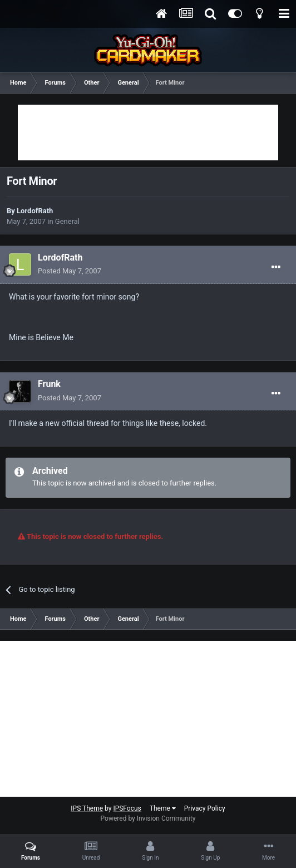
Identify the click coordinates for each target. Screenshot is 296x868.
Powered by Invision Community (148, 818)
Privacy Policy (205, 808)
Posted (70, 271)
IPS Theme (87, 808)
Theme (163, 808)
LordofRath (35, 211)
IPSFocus (127, 808)
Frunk (49, 384)
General (67, 221)
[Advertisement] (148, 133)
